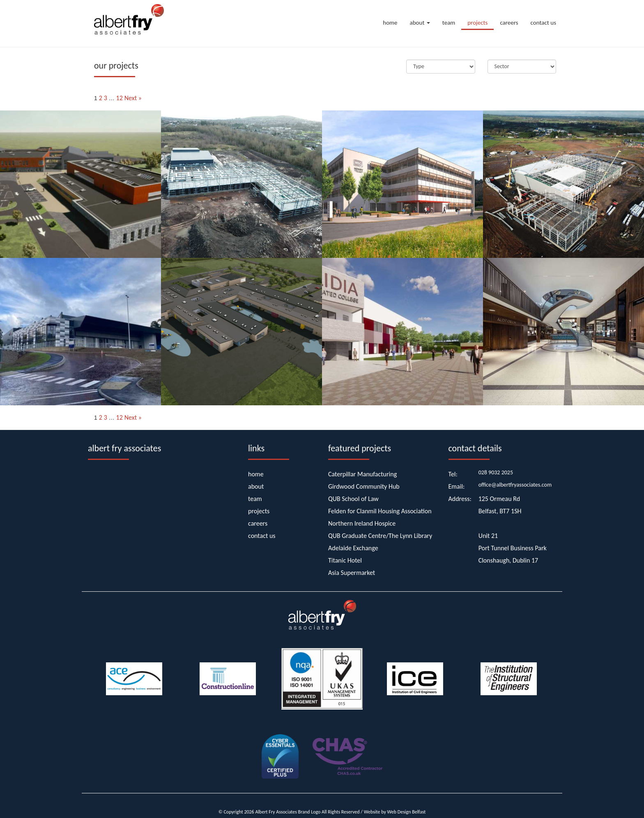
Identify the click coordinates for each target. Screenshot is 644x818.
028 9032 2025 (496, 472)
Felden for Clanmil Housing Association (380, 511)
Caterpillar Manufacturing (362, 474)
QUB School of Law (353, 499)
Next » (133, 98)
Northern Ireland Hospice (362, 523)
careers (509, 23)
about (420, 23)
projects (477, 23)
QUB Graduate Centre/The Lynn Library (380, 536)
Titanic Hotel (345, 560)
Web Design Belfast (407, 812)
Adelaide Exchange (353, 548)
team (449, 23)
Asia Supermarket (352, 573)
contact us (543, 23)
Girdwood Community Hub (364, 486)
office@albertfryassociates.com (515, 485)
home (390, 23)
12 (120, 98)
